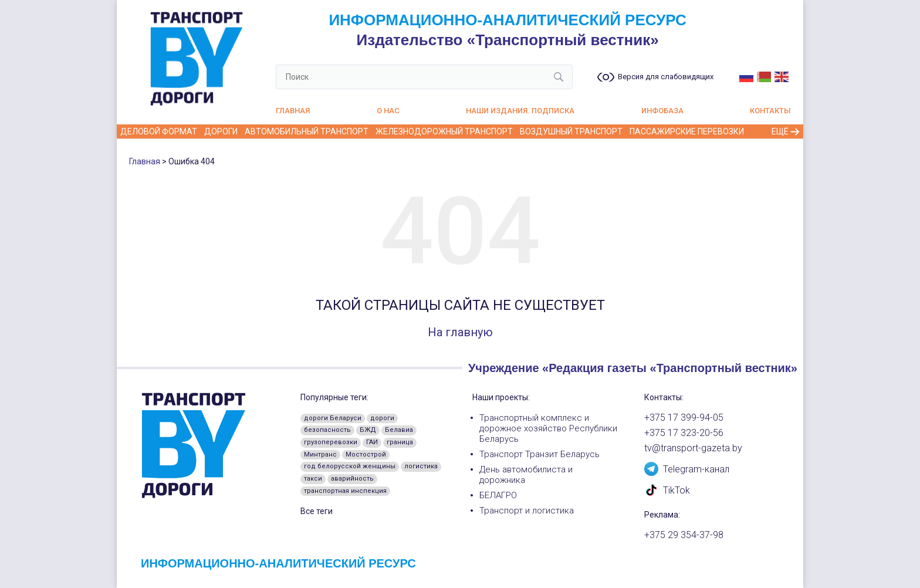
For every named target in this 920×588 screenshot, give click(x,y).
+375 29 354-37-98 (684, 535)
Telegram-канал (687, 468)
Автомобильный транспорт (307, 131)
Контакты (770, 111)
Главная (293, 111)
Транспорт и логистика (527, 511)
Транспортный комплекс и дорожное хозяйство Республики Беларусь (548, 428)
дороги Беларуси (333, 418)
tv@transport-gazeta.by (693, 448)
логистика (421, 466)
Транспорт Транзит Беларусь (540, 454)
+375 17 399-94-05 (684, 418)
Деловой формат (159, 131)
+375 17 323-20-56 (684, 433)
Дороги (221, 131)
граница (400, 442)
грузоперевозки (331, 442)
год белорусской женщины (350, 466)
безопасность (327, 430)
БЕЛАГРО (498, 495)
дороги (382, 418)
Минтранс (320, 454)
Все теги (317, 511)
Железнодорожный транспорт (444, 131)
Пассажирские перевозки (687, 131)
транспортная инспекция (345, 491)
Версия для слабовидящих (666, 77)
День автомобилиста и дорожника (526, 475)
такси (313, 479)
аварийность (352, 479)
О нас (388, 111)
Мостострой (366, 454)
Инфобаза (662, 111)
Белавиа (399, 430)
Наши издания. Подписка (520, 111)
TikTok (667, 489)
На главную (460, 332)
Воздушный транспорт (571, 131)
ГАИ (372, 442)
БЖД (368, 430)
